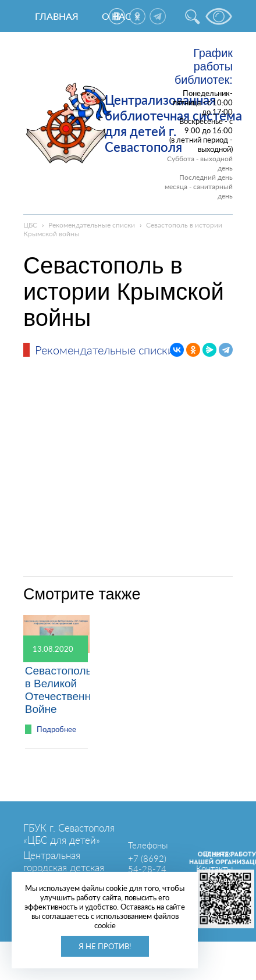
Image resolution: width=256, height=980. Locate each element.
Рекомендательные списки (92, 225)
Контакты (214, 868)
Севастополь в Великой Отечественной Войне (64, 690)
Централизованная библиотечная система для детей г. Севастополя (173, 123)
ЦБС (30, 225)
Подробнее (56, 729)
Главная (57, 16)
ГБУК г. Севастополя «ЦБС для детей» (69, 834)
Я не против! (105, 946)
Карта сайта (209, 883)
